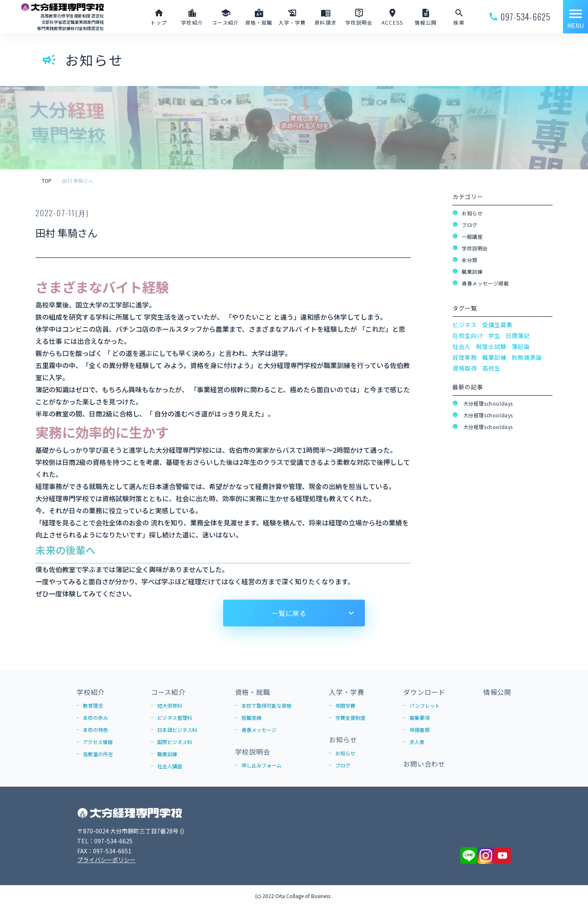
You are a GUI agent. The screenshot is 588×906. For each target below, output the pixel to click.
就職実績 (251, 718)
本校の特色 (95, 730)
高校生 (491, 368)
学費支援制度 (350, 718)
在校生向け (468, 336)
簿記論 (521, 346)
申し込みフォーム (261, 765)
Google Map (199, 831)
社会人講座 (170, 766)
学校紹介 (91, 692)
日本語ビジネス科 (177, 730)
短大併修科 (170, 705)
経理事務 (465, 357)
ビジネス (465, 325)
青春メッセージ (259, 730)
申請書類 (420, 730)
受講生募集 (498, 325)
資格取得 (465, 368)
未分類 (470, 260)
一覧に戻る (289, 613)
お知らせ (472, 213)
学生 (494, 336)
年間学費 (345, 705)
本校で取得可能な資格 (266, 705)
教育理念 (93, 705)
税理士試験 (491, 346)
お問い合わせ (424, 764)
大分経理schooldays (487, 403)
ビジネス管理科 (175, 718)
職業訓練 (472, 271)
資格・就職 (253, 692)
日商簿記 (518, 336)
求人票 (417, 742)
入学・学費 (347, 692)
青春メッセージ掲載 (485, 283)
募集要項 (420, 718)
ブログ (470, 225)
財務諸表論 (527, 357)
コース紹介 (168, 692)
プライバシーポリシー (106, 860)
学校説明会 (475, 248)
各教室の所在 (98, 754)
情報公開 (497, 692)
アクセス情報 (98, 742)
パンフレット (425, 705)
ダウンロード (424, 692)
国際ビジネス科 (175, 742)
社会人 (462, 346)
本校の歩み (95, 718)
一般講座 (472, 236)
